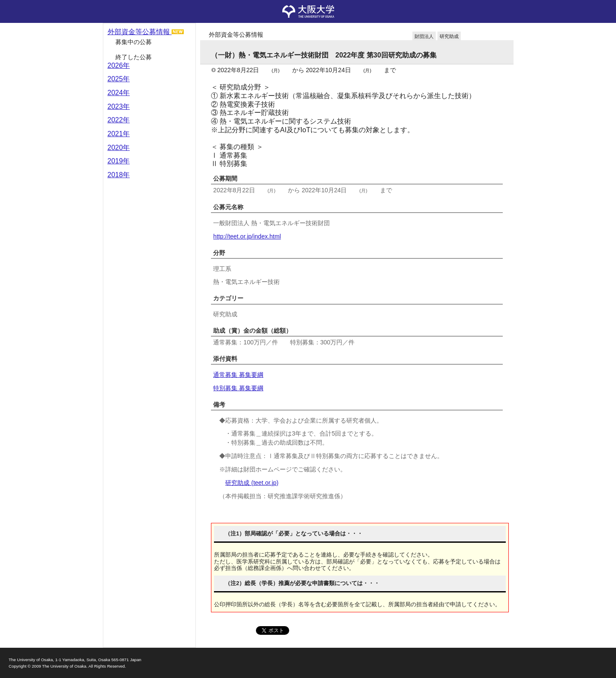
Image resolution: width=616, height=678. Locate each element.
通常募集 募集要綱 (238, 375)
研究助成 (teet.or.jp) (252, 483)
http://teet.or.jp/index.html (247, 236)
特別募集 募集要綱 (238, 388)
